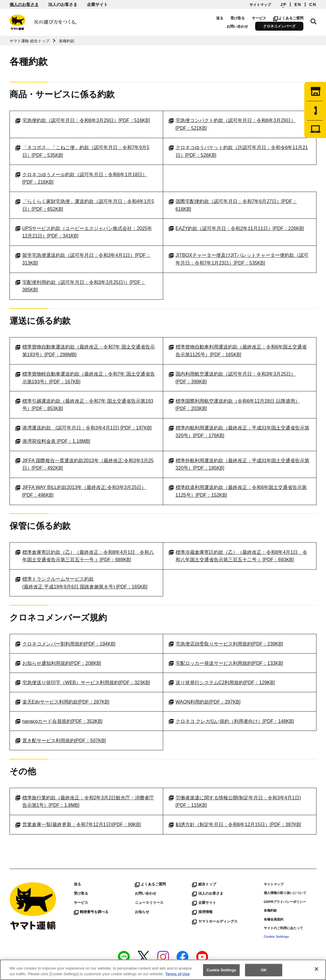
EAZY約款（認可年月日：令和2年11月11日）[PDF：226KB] (236, 229)
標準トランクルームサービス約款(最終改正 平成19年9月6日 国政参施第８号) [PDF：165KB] (81, 583)
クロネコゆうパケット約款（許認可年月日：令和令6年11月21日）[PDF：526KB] (238, 151)
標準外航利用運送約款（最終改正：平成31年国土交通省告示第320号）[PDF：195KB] (239, 464)
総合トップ (204, 884)
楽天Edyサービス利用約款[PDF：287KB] (62, 702)
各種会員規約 (274, 919)
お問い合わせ (237, 26)
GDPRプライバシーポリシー (285, 902)
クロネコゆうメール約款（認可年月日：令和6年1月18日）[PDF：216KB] (81, 178)
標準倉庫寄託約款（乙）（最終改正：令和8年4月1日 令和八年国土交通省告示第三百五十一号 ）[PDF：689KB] (85, 556)
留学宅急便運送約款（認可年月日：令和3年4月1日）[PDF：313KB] (83, 259)
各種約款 (270, 910)
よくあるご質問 (288, 18)
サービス (259, 18)
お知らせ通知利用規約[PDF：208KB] (58, 663)
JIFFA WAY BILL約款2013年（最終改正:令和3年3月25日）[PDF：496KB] (81, 491)
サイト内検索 (313, 21)
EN (298, 4)
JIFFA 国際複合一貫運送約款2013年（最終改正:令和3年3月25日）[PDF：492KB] (84, 464)
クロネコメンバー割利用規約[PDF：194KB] (65, 644)
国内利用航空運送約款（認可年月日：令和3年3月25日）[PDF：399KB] (232, 378)
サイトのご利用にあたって (283, 928)
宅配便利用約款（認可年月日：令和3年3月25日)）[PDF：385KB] (80, 286)
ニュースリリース (149, 903)
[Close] (316, 969)
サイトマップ (260, 5)
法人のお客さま (63, 4)
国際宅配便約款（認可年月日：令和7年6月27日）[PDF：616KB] (233, 205)
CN (313, 4)
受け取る (238, 18)
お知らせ (142, 912)
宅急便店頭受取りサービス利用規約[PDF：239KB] (226, 644)
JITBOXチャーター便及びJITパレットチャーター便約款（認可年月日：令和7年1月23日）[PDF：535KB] (239, 259)
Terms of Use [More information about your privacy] (178, 974)
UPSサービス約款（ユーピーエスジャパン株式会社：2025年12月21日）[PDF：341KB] (84, 232)
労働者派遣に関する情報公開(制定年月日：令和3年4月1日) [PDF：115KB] (235, 802)
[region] (163, 970)
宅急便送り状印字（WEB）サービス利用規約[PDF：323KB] (83, 683)
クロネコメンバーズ (279, 26)
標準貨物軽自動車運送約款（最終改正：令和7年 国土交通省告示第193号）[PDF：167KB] (85, 378)
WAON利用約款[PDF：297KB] (205, 702)
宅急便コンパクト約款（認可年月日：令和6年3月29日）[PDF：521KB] (232, 124)
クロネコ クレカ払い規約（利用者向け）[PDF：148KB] (231, 721)
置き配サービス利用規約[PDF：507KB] (61, 741)
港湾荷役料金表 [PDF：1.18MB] (53, 441)
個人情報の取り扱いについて (285, 893)
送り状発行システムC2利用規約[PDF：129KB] (222, 683)
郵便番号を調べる (91, 912)
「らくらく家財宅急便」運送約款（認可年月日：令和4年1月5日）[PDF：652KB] (85, 205)
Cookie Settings (276, 937)
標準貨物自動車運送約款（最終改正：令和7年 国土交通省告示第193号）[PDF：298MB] (85, 351)
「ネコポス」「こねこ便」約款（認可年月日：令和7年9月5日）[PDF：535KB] (82, 151)
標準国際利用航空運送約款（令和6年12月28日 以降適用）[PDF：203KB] (234, 405)
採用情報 (202, 912)
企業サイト (97, 4)
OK (264, 970)
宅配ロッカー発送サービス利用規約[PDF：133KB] (226, 663)
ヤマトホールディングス (215, 921)
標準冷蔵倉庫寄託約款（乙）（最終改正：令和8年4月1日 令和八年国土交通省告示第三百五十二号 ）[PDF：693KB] (238, 556)
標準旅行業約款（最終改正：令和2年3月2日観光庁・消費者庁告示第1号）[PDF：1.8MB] (85, 802)
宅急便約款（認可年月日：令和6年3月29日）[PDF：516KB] (83, 121)
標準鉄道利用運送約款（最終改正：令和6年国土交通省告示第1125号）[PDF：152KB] (238, 491)
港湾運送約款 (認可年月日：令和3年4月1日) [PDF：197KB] (84, 428)
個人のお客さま (24, 4)
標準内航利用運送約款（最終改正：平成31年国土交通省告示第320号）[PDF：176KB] (239, 432)
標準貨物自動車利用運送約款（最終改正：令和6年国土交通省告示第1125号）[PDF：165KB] (238, 351)
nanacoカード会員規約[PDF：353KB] (59, 721)
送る (220, 18)
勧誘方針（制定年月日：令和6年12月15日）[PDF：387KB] (235, 825)
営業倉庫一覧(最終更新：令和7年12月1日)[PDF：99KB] (78, 825)
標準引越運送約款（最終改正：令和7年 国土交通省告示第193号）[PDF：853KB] (84, 405)
